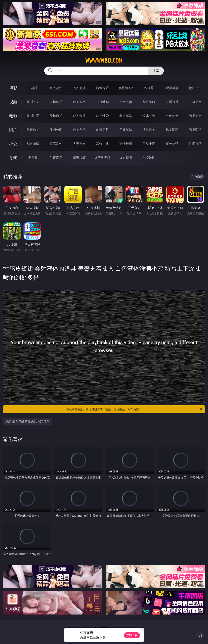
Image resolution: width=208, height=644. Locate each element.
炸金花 (149, 88)
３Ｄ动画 (102, 102)
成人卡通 (79, 116)
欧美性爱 (102, 116)
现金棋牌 (172, 88)
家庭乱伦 (56, 144)
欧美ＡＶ (79, 102)
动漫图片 (102, 130)
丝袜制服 (149, 102)
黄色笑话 (172, 144)
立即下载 (132, 635)
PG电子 (33, 88)
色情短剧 (149, 158)
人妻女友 (79, 144)
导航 (13, 158)
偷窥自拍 (33, 130)
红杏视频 (126, 158)
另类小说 (149, 144)
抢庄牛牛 (195, 88)
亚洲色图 (56, 130)
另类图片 (195, 130)
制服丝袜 (126, 116)
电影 (13, 116)
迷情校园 (126, 144)
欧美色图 (79, 130)
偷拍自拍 (56, 116)
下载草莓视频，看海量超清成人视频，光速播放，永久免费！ (135, 409)
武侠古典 (102, 144)
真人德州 (56, 88)
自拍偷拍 (56, 102)
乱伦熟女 (172, 116)
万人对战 (79, 88)
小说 (13, 144)
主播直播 (172, 102)
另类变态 (195, 116)
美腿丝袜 (126, 130)
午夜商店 (56, 158)
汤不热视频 (102, 158)
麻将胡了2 (126, 88)
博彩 (13, 88)
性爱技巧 (195, 144)
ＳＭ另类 (195, 102)
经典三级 (149, 116)
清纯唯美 (149, 130)
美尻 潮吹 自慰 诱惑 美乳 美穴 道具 (28, 421)
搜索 (156, 71)
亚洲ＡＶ (33, 102)
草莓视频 (79, 158)
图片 (13, 130)
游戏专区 (102, 88)
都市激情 (33, 144)
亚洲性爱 (33, 116)
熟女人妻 (126, 102)
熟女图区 (172, 130)
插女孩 (33, 158)
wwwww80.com (104, 61)
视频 (13, 102)
